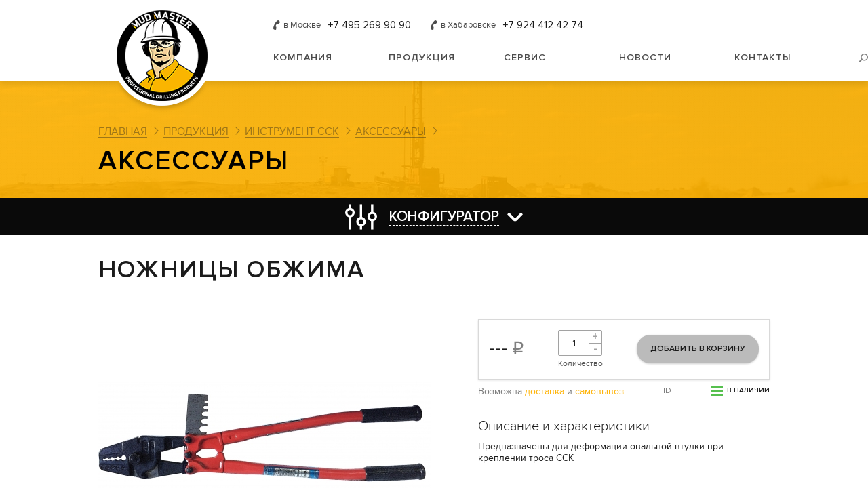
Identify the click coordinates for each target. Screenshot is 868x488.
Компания (303, 57)
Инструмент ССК (292, 131)
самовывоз (599, 392)
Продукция (422, 57)
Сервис (525, 57)
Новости (645, 57)
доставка (545, 392)
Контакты (763, 57)
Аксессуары (391, 131)
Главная (123, 131)
